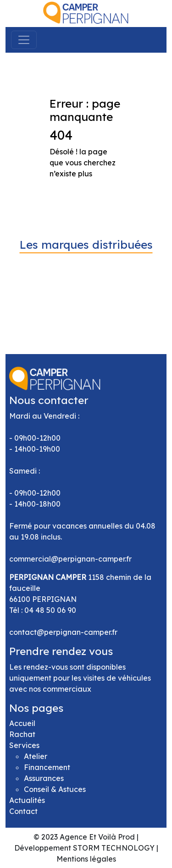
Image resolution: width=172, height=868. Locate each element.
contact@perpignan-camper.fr (63, 632)
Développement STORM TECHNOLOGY (84, 848)
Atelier (36, 756)
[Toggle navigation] (24, 40)
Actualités (27, 800)
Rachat (22, 734)
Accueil (22, 723)
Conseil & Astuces (55, 789)
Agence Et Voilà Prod (97, 837)
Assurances (44, 778)
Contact (23, 811)
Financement (47, 767)
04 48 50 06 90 (50, 610)
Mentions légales (86, 859)
